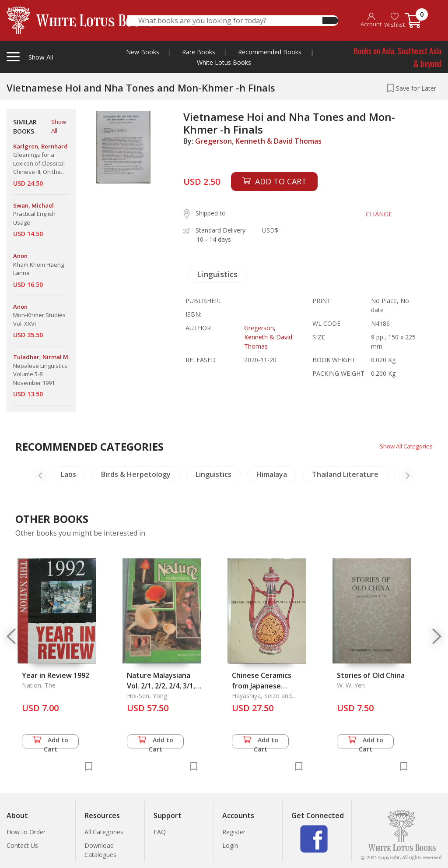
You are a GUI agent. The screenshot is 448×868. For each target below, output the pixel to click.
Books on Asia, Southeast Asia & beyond (397, 57)
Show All (59, 126)
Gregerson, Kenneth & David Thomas (258, 141)
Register (234, 832)
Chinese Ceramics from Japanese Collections (262, 686)
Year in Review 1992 (56, 675)
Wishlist (394, 20)
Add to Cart (50, 742)
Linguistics (217, 274)
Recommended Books (270, 52)
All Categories (104, 832)
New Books (143, 52)
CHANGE (376, 214)
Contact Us (22, 845)
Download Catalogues (100, 850)
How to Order (26, 832)
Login (230, 845)
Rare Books (199, 52)
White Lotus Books (224, 62)
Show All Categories (404, 446)
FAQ (160, 832)
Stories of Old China (371, 675)
